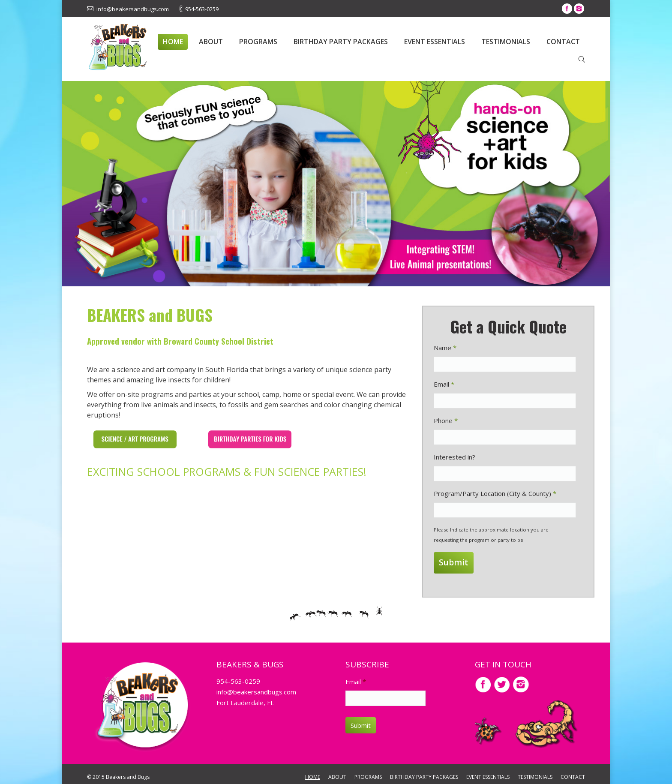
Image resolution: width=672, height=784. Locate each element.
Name (445, 348)
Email (444, 384)
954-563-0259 (238, 676)
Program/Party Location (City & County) (495, 493)
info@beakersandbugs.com (256, 686)
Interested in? (454, 457)
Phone (446, 421)
